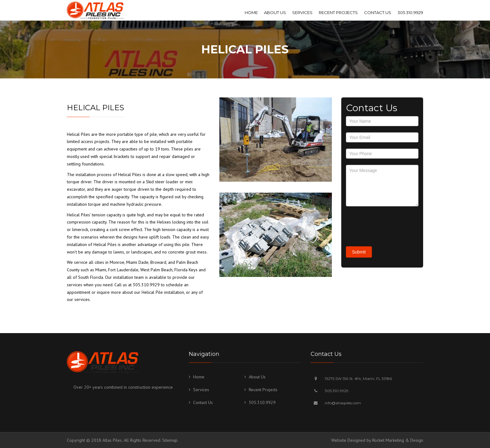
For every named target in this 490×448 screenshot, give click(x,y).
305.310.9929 (410, 12)
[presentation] (393, 225)
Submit (359, 252)
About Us (275, 12)
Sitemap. (170, 440)
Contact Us (378, 12)
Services (302, 12)
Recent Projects (338, 12)
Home (251, 12)
